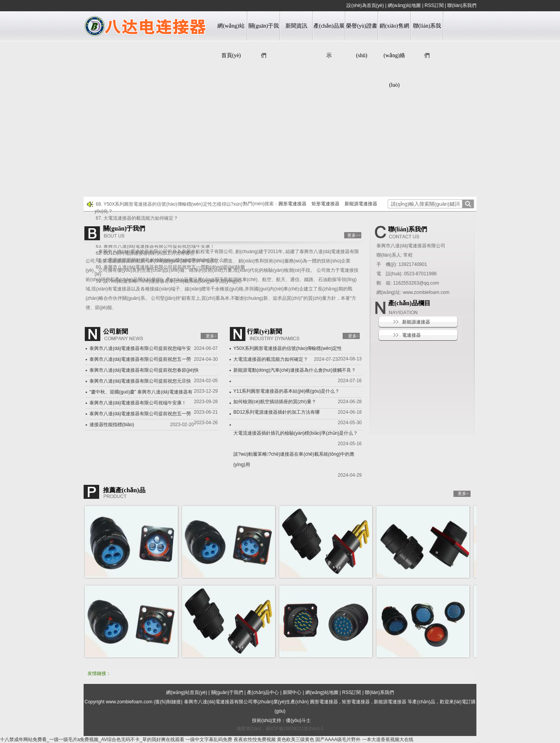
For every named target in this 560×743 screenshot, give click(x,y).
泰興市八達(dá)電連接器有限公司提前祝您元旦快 (140, 381)
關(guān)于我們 (264, 41)
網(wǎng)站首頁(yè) (231, 41)
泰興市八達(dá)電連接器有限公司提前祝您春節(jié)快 (144, 370)
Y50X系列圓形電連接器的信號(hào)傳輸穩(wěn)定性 (288, 348)
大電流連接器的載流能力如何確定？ (271, 359)
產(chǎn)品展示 (329, 41)
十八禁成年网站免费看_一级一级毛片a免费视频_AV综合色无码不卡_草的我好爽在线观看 (92, 740)
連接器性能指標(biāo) (112, 425)
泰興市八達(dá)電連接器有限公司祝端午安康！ (138, 403)
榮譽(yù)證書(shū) (361, 41)
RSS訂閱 (434, 5)
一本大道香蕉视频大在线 (388, 740)
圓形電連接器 (292, 204)
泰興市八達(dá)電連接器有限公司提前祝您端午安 (140, 348)
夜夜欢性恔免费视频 (255, 740)
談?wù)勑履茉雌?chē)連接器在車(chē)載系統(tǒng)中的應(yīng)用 (294, 459)
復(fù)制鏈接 (168, 702)
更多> (211, 336)
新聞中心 (292, 692)
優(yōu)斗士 (298, 720)
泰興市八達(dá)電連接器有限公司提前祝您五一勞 (140, 359)
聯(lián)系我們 (462, 5)
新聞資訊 (296, 26)
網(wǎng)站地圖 (404, 5)
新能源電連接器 (361, 204)
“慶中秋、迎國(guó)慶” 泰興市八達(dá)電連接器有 (141, 392)
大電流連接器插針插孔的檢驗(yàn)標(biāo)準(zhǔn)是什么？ (296, 433)
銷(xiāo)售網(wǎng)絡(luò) (394, 55)
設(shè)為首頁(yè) (365, 5)
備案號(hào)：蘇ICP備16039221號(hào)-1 (280, 729)
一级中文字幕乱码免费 (209, 740)
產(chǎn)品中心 (263, 692)
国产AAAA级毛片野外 (338, 740)
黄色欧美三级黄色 (296, 740)
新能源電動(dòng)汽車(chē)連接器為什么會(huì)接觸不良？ (295, 370)
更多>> (354, 235)
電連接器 (411, 335)
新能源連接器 (416, 322)
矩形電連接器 (325, 204)
